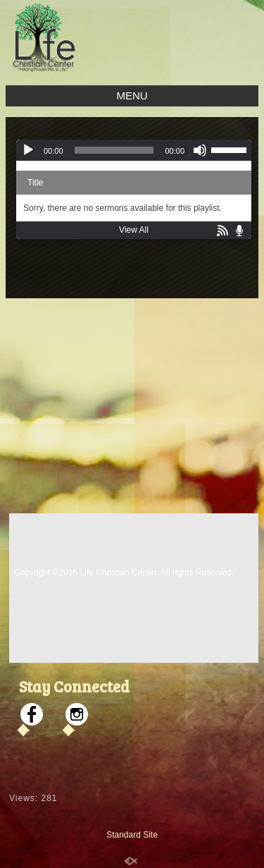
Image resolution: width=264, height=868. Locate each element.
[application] (134, 150)
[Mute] (200, 150)
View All (134, 230)
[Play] (28, 150)
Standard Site (132, 835)
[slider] (114, 150)
